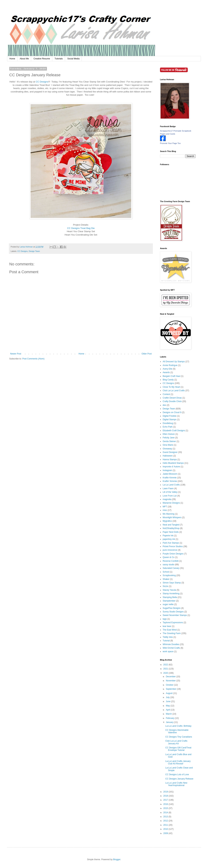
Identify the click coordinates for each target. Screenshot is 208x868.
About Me (24, 59)
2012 (166, 821)
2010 (166, 829)
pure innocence (170, 550)
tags (165, 619)
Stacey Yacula (169, 590)
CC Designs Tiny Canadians (179, 737)
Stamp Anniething (171, 594)
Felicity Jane (169, 438)
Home (12, 59)
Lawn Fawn (168, 488)
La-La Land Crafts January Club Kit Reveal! (178, 762)
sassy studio (169, 565)
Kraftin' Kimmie (170, 481)
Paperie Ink (168, 536)
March (169, 714)
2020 (166, 673)
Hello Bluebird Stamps (173, 463)
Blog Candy (168, 380)
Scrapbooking (169, 575)
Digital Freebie (170, 416)
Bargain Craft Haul (171, 376)
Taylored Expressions (173, 623)
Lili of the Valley (170, 492)
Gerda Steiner (169, 441)
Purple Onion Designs (173, 554)
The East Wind (170, 630)
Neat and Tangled (171, 525)
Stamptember (169, 601)
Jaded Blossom (170, 474)
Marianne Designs (171, 503)
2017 (166, 800)
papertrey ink (169, 539)
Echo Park (168, 427)
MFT (165, 507)
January (170, 722)
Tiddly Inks (168, 637)
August (170, 693)
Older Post (147, 354)
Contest (166, 394)
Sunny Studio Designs (173, 612)
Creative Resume (42, 59)
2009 (166, 833)
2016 (166, 804)
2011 (166, 825)
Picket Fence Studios (173, 546)
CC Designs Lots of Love (177, 774)
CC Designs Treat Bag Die (81, 228)
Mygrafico (167, 521)
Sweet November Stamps (175, 615)
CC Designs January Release (179, 779)
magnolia (167, 499)
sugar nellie (168, 604)
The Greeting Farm (172, 633)
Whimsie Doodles (171, 644)
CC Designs (42, 82)
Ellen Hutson (169, 434)
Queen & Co (169, 557)
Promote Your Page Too (170, 143)
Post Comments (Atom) (33, 359)
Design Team (34, 251)
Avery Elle (167, 369)
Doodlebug (168, 423)
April (168, 710)
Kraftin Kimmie (170, 478)
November (171, 681)
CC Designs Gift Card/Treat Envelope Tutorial (178, 749)
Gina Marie (168, 445)
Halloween (168, 456)
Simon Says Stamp (172, 583)
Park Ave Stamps (171, 543)
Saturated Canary (171, 568)
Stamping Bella (170, 597)
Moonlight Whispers (172, 517)
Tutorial (166, 641)
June (168, 701)
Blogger (117, 859)
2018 (166, 796)
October (170, 685)
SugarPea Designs (172, 608)
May (168, 706)
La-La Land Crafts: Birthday (178, 726)
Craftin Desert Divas (172, 398)
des (164, 405)
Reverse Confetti (171, 561)
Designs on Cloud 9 (172, 412)
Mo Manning (169, 514)
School (166, 572)
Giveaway (167, 449)
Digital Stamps (170, 420)
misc (165, 510)
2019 (166, 792)
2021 (166, 669)
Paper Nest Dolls (171, 532)
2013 (166, 817)
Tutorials (59, 59)
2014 (166, 813)
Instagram (167, 470)
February (170, 718)
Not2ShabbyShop (171, 528)
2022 (166, 665)
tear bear (167, 626)
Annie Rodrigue (170, 365)
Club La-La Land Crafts (174, 391)
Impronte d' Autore (171, 467)
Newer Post (16, 354)
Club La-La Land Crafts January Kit (176, 742)
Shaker (166, 579)
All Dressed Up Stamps (174, 362)
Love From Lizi (170, 496)
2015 (166, 808)
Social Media (74, 59)
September (171, 689)
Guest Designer (170, 452)
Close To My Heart (171, 387)
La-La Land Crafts (171, 485)
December (171, 677)
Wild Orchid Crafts (171, 648)
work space (168, 651)
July (168, 697)
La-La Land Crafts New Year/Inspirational (176, 784)
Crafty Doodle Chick (172, 401)
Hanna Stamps (170, 460)
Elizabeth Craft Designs (174, 431)
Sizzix (165, 586)
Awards (166, 372)
